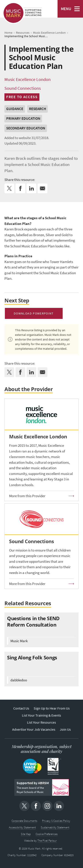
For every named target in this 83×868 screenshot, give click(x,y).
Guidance (15, 109)
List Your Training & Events (41, 715)
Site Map (26, 834)
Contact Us (21, 708)
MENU (66, 9)
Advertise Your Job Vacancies (34, 729)
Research (38, 109)
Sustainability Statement (55, 827)
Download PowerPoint (34, 313)
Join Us (65, 729)
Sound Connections (23, 88)
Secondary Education (26, 128)
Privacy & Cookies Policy (56, 821)
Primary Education (23, 119)
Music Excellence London (28, 79)
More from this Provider (27, 496)
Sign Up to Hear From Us (52, 708)
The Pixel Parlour (47, 841)
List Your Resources (41, 722)
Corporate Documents (24, 821)
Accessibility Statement (22, 827)
